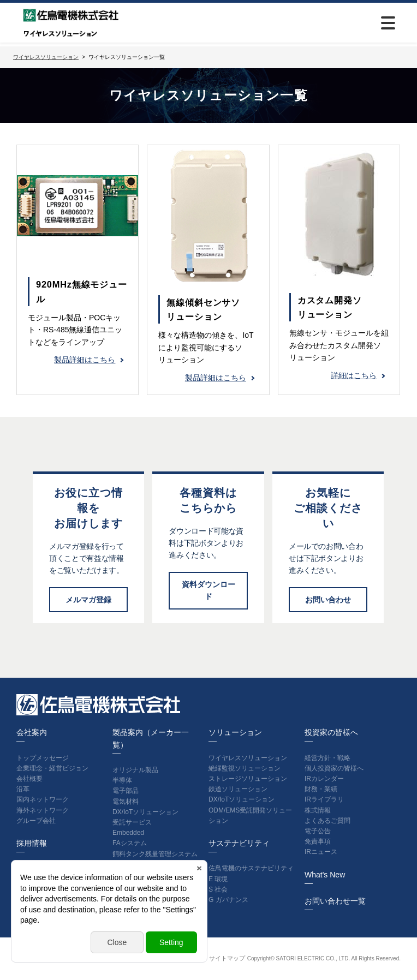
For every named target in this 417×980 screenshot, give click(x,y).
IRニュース (321, 852)
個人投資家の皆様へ (334, 768)
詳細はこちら (354, 375)
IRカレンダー (324, 779)
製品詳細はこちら (85, 360)
